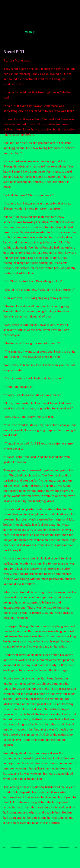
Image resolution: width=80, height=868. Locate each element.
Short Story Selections (40, 10)
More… (30, 32)
